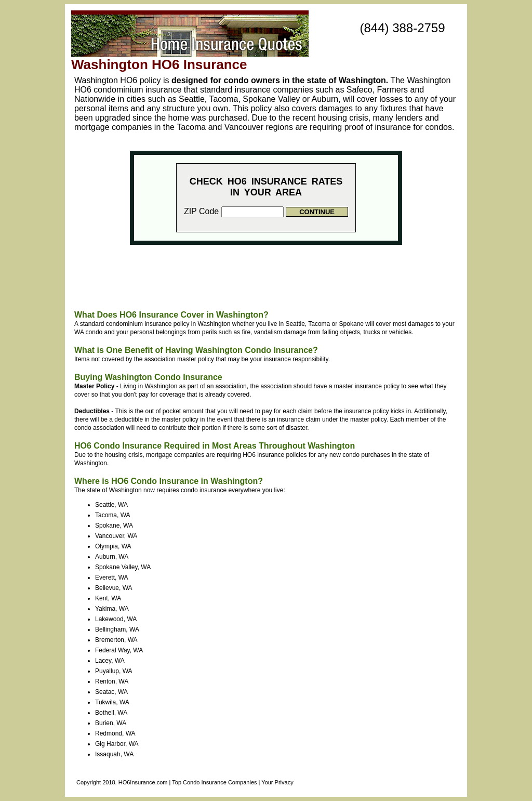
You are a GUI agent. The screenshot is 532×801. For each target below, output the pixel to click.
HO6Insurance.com (143, 782)
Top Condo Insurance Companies (214, 782)
